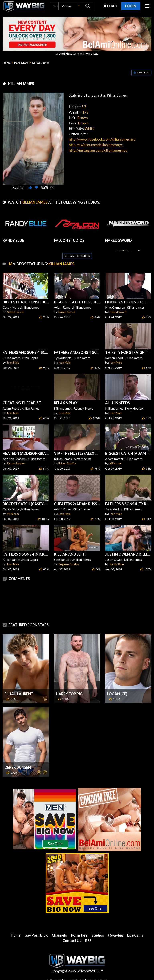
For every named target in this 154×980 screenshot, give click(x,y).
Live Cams (135, 935)
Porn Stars (21, 63)
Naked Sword (15, 312)
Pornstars (79, 935)
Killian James (41, 63)
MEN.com (116, 463)
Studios (98, 935)
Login (131, 6)
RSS (88, 941)
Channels (59, 935)
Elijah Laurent (19, 694)
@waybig (115, 935)
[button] (70, 6)
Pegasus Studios (69, 564)
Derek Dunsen (18, 767)
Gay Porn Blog (36, 935)
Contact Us (72, 941)
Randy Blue (117, 564)
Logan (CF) (117, 694)
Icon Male (13, 362)
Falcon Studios (16, 463)
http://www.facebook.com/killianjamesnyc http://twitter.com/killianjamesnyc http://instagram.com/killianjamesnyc (102, 145)
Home (7, 63)
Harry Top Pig (69, 694)
